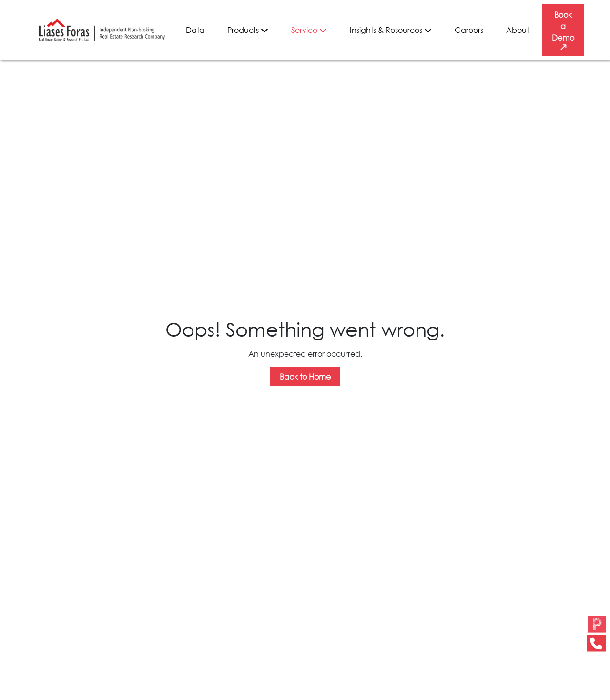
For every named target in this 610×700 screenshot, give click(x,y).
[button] (596, 634)
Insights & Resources (391, 30)
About (518, 30)
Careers (469, 30)
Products (248, 30)
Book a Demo (563, 31)
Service (309, 30)
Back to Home (305, 376)
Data (195, 30)
